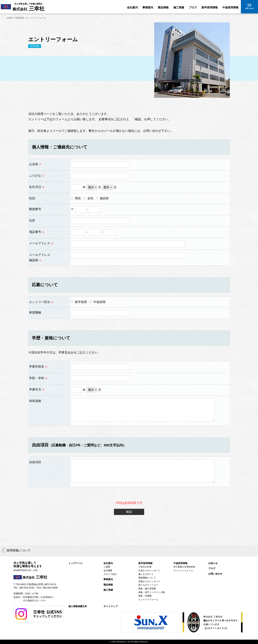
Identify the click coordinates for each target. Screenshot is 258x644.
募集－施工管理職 (147, 589)
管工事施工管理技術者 (184, 567)
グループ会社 (110, 574)
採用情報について (18, 550)
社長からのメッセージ (149, 571)
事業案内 (108, 579)
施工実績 (108, 590)
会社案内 (108, 563)
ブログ (212, 568)
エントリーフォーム (148, 600)
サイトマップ (111, 606)
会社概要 (108, 571)
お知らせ (213, 563)
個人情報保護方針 (78, 606)
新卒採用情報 (145, 563)
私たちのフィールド (148, 585)
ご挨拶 (107, 567)
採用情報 (19, 18)
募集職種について (147, 578)
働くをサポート (146, 574)
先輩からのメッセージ (149, 581)
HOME (10, 18)
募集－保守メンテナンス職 (152, 592)
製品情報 (108, 585)
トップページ (75, 563)
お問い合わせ (215, 574)
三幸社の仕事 (145, 567)
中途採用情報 (180, 563)
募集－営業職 (145, 596)
